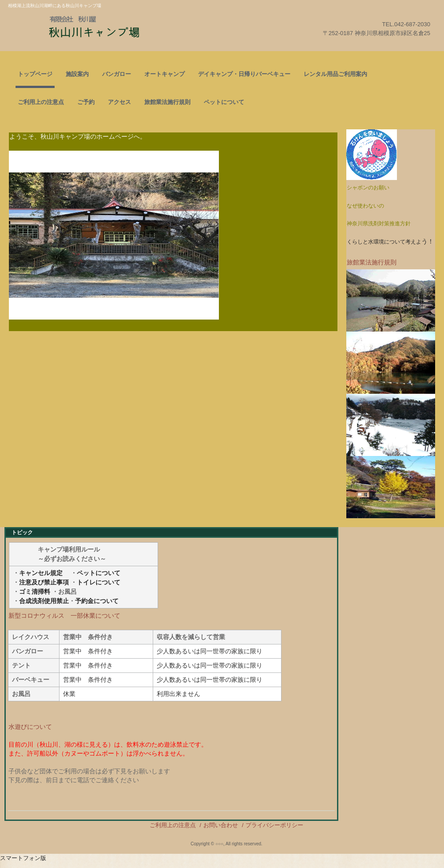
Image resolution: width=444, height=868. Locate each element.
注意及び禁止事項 (44, 582)
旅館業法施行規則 (167, 102)
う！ (390, 241)
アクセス (119, 102)
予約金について (97, 601)
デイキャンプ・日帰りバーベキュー (244, 74)
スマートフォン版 (23, 858)
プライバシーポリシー (274, 825)
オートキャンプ (165, 74)
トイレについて (99, 582)
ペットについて (224, 102)
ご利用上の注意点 (41, 102)
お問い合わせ (221, 825)
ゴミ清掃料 (35, 592)
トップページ (35, 74)
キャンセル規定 (41, 573)
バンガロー (117, 74)
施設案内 (77, 74)
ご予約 (86, 102)
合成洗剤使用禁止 (44, 601)
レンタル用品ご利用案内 (335, 74)
